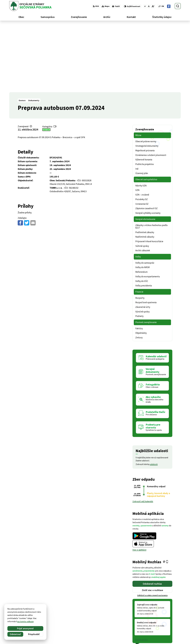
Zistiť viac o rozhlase (152, 523)
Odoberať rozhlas (152, 516)
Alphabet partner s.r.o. (44, 611)
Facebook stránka (164, 634)
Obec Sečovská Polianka (35, 614)
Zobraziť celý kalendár (143, 434)
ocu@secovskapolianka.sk (168, 631)
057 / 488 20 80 (163, 628)
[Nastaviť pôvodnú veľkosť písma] (149, 6)
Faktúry (46, 62)
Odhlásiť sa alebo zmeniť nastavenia (152, 528)
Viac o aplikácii (139, 482)
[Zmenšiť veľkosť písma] (145, 6)
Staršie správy (141, 572)
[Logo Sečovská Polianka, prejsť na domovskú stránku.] (30, 6)
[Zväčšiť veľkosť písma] (153, 6)
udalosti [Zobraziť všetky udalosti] (154, 397)
